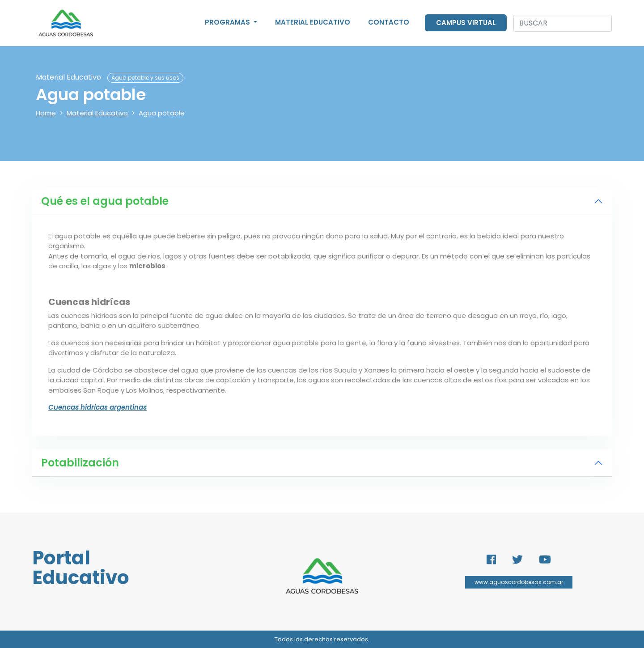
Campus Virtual (466, 23)
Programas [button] (228, 22)
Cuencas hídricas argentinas (97, 407)
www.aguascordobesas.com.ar (519, 582)
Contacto (389, 22)
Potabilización (80, 463)
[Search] (563, 23)
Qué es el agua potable (105, 201)
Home (46, 113)
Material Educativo (313, 22)
